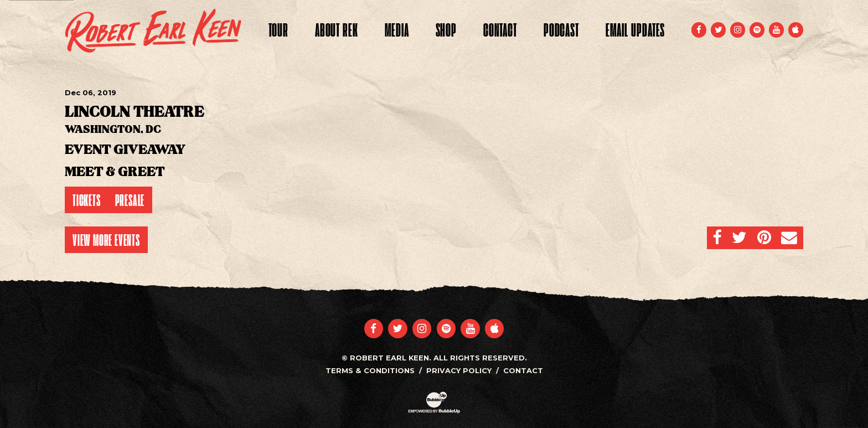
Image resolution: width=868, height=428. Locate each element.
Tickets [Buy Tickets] (87, 200)
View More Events (106, 240)
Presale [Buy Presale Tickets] (130, 200)
